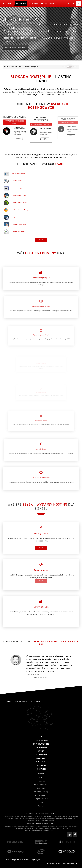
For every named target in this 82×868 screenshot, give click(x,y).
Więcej (41, 230)
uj (8, 4)
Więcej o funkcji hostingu (15, 48)
